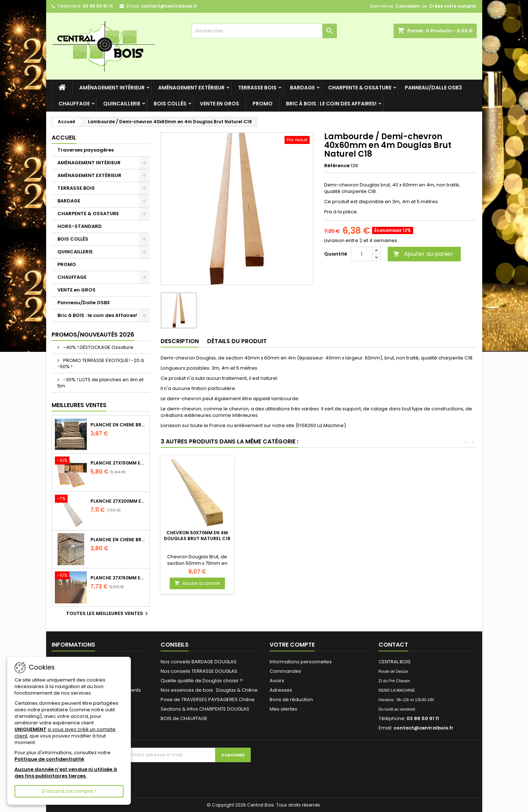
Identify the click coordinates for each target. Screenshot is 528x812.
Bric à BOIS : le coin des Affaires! (331, 104)
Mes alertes (283, 709)
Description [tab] (180, 341)
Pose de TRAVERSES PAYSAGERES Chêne (208, 700)
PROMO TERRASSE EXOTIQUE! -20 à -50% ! (101, 363)
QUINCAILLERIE (122, 104)
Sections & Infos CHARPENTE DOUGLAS (205, 709)
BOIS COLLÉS (170, 104)
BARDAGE (302, 88)
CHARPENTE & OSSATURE (360, 88)
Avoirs (277, 681)
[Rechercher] (264, 31)
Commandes (285, 671)
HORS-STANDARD (80, 226)
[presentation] (188, 776)
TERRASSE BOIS (257, 88)
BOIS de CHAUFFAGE (184, 718)
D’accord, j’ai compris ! (69, 791)
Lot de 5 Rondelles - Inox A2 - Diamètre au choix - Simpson (197, 538)
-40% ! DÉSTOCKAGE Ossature (98, 347)
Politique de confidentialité (49, 759)
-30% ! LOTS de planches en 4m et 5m (100, 383)
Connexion (408, 6)
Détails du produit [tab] (237, 341)
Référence (337, 166)
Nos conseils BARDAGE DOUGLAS (199, 662)
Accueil (64, 138)
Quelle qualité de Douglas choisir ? (202, 681)
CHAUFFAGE (74, 104)
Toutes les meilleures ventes (108, 614)
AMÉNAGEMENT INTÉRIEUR (112, 88)
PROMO (263, 104)
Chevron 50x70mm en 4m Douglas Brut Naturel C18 (358, 536)
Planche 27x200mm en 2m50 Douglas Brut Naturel (118, 501)
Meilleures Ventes (79, 405)
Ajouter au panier (423, 254)
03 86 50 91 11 (98, 6)
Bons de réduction (291, 700)
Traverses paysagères (86, 150)
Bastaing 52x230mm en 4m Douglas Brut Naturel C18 (278, 536)
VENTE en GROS (219, 104)
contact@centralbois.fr (169, 6)
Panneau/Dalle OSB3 (433, 88)
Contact (393, 645)
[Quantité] (362, 254)
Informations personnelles (301, 662)
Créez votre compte (453, 6)
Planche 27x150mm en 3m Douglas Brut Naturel (118, 463)
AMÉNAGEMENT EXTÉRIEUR (191, 88)
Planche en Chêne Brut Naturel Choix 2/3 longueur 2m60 (118, 540)
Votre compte (292, 645)
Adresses (281, 690)
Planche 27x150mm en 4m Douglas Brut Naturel (118, 578)
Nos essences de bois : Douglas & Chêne (209, 690)
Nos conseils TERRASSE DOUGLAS (199, 671)
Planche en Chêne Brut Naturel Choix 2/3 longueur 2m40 (118, 425)
